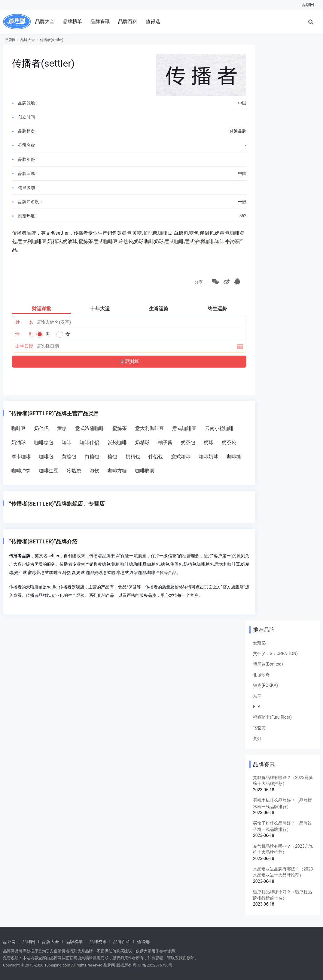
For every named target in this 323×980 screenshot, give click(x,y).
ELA (257, 707)
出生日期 (24, 346)
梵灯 (257, 738)
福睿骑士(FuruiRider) (272, 717)
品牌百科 (128, 21)
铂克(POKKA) (265, 685)
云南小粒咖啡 (219, 428)
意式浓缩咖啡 (90, 428)
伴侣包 (156, 457)
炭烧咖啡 (117, 442)
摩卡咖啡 (21, 457)
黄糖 (62, 428)
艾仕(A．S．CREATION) (275, 654)
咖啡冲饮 (21, 471)
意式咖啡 (181, 457)
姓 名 (24, 322)
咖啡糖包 (44, 442)
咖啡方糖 (117, 471)
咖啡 (67, 442)
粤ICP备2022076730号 (153, 965)
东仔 (257, 696)
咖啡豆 (19, 428)
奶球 (209, 442)
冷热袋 (74, 471)
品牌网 (308, 5)
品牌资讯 (100, 21)
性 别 (24, 334)
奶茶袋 (229, 442)
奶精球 (142, 442)
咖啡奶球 (209, 457)
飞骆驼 (259, 728)
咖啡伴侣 (90, 442)
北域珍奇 (261, 675)
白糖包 (92, 457)
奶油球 (19, 442)
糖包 (112, 457)
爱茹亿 (259, 643)
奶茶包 (188, 442)
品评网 (9, 942)
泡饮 (94, 471)
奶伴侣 (41, 428)
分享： (200, 282)
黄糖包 (69, 457)
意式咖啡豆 (184, 428)
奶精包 (133, 457)
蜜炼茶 (120, 428)
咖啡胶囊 (145, 471)
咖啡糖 (234, 457)
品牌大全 (45, 21)
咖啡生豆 (49, 471)
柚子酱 (165, 442)
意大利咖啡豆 (150, 428)
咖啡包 (46, 457)
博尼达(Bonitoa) (268, 664)
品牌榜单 (72, 21)
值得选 (153, 21)
